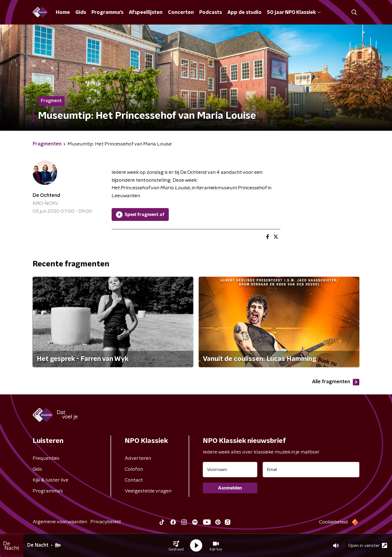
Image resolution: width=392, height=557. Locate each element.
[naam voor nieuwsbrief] (230, 470)
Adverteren (138, 458)
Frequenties (46, 458)
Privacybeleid (106, 522)
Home (63, 13)
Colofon (134, 469)
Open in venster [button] (368, 545)
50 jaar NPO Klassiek (294, 13)
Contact (134, 480)
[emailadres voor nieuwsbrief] (311, 470)
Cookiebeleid (333, 522)
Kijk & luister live (50, 480)
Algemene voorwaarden (60, 522)
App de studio (244, 13)
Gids (81, 13)
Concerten (181, 13)
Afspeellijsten (146, 13)
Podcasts (211, 13)
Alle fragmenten (336, 382)
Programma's (107, 13)
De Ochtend (46, 196)
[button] (176, 546)
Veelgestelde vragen (148, 491)
